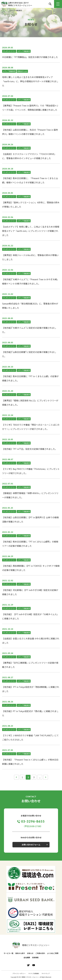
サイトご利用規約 (34, 973)
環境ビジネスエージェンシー (31, 945)
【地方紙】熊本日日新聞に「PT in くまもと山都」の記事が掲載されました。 (30, 378)
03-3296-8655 (33, 821)
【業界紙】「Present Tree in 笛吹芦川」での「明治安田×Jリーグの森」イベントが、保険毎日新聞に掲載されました (30, 108)
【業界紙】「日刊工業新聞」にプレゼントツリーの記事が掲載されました (30, 665)
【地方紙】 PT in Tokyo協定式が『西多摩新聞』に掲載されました (31, 689)
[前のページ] (16, 777)
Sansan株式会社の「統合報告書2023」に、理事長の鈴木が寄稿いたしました (30, 306)
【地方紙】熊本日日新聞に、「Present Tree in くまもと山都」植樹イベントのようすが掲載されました (30, 180)
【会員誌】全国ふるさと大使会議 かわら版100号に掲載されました (31, 641)
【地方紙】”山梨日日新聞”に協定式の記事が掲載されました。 (29, 354)
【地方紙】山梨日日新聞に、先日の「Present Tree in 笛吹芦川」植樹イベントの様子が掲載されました (30, 132)
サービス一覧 (8, 953)
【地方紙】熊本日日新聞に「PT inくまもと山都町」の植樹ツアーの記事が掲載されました (30, 544)
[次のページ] (46, 777)
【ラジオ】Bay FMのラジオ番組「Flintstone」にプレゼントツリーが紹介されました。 (31, 471)
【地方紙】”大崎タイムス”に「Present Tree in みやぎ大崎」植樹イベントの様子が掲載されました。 (31, 281)
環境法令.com (22, 71)
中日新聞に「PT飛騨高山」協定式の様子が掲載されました (30, 57)
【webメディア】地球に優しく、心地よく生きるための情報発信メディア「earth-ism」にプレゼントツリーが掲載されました (31, 231)
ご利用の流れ (40, 953)
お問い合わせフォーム (31, 845)
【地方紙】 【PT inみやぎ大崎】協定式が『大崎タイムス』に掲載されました (30, 616)
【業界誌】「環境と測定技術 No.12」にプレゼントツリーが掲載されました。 (30, 403)
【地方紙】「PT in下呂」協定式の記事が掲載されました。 (30, 449)
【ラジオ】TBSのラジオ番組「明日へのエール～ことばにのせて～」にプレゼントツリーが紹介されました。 (31, 427)
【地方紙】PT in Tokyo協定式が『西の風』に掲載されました (30, 713)
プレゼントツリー (9, 51)
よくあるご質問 (53, 953)
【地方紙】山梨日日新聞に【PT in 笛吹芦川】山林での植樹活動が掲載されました (30, 519)
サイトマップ (46, 973)
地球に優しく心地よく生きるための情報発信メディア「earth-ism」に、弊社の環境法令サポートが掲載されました (30, 81)
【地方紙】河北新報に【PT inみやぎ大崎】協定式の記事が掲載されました (30, 592)
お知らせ (30, 953)
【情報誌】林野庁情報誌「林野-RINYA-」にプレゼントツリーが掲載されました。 (30, 495)
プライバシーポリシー (19, 973)
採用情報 (35, 957)
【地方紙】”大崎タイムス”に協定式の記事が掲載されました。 (29, 330)
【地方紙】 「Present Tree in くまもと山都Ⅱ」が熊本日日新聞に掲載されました (30, 762)
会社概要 (27, 957)
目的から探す (20, 953)
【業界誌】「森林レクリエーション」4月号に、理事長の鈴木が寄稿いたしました (31, 205)
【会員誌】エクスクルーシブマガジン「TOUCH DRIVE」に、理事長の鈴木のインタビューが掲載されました (29, 156)
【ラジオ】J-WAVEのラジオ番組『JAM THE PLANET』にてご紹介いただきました (30, 737)
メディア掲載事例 (24, 51)
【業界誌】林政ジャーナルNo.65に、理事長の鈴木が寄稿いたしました (30, 257)
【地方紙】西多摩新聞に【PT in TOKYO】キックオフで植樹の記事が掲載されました (31, 568)
